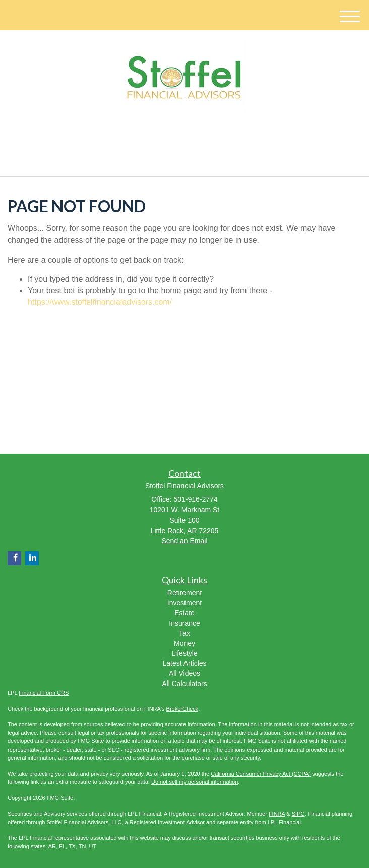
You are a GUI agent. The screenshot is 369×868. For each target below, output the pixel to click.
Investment (184, 603)
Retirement (184, 593)
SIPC (298, 814)
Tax (184, 633)
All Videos (184, 673)
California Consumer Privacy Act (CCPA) (261, 774)
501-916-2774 (185, 160)
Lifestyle (184, 653)
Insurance (184, 623)
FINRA (277, 814)
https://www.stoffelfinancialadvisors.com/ (100, 302)
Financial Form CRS (44, 693)
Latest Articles (184, 663)
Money (184, 643)
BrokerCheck (182, 709)
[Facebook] (189, 137)
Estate (184, 613)
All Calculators (184, 684)
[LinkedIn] (176, 137)
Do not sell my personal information (195, 782)
